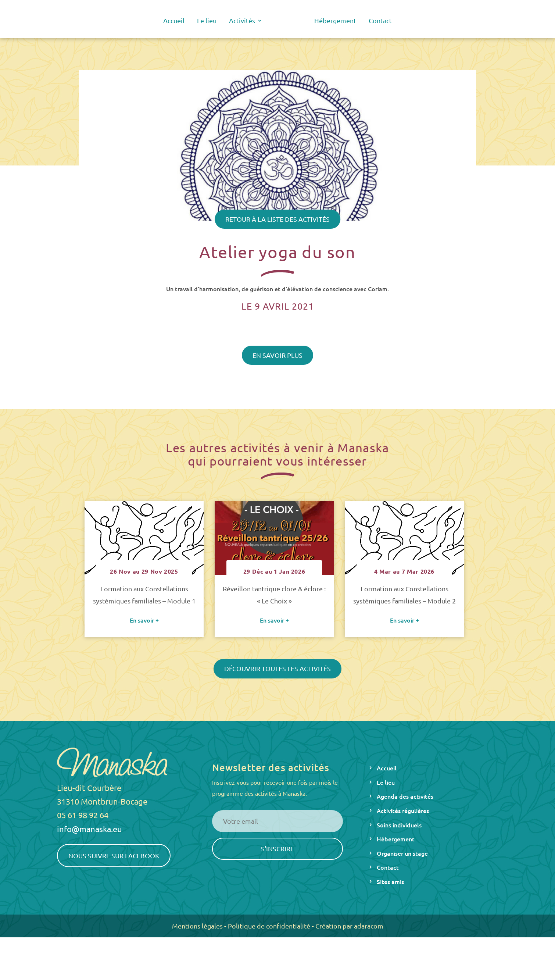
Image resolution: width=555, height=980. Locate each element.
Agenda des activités (405, 839)
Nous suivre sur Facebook (114, 898)
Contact (380, 21)
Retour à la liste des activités (277, 219)
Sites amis (390, 924)
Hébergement (335, 21)
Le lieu (207, 21)
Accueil (174, 21)
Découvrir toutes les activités (277, 711)
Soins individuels (399, 867)
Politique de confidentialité (269, 968)
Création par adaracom (349, 968)
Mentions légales (197, 968)
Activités (242, 21)
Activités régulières (403, 853)
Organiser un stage (402, 896)
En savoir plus (277, 355)
